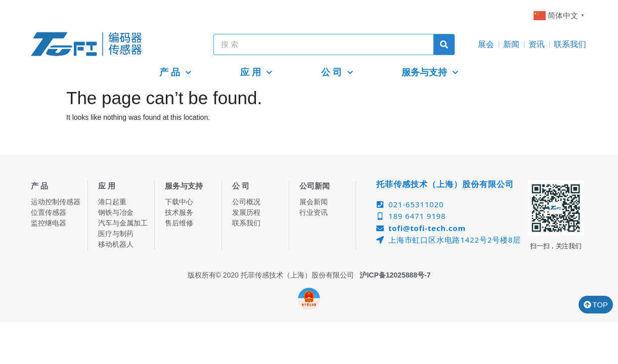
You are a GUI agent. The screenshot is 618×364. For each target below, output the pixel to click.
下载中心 (179, 202)
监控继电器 (49, 223)
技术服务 (179, 212)
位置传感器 (49, 212)
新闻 (511, 44)
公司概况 (246, 202)
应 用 (256, 73)
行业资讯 (314, 212)
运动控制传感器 (56, 202)
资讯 (537, 44)
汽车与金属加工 (123, 223)
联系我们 (570, 44)
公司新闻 (315, 186)
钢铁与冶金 (116, 212)
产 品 (175, 73)
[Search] (444, 44)
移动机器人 (116, 244)
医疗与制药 (116, 234)
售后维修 (179, 223)
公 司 (337, 73)
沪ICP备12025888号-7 (395, 275)
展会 (486, 44)
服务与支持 (430, 73)
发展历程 (246, 212)
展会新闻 (314, 202)
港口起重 (112, 202)
